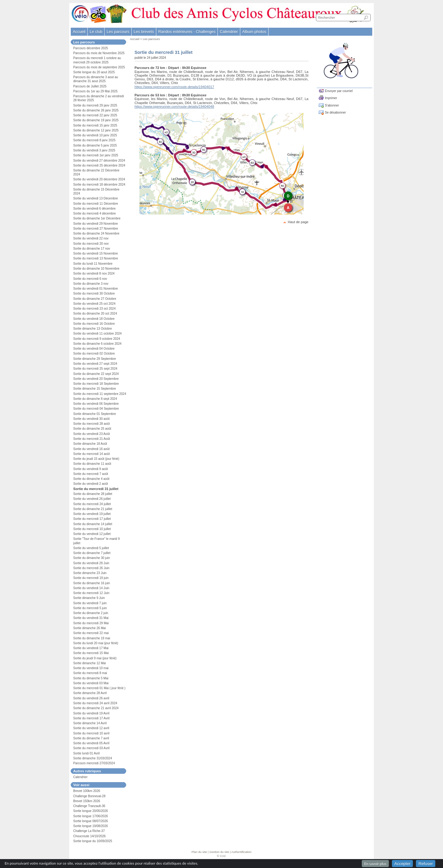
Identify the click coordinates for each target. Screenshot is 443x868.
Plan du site (199, 852)
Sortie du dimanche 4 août (91, 479)
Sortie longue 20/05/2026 (91, 811)
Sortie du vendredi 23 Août (92, 434)
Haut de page (298, 222)
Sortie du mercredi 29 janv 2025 (95, 105)
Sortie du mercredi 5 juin (90, 608)
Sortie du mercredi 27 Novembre (96, 229)
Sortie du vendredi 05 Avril (91, 743)
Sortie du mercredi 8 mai (90, 673)
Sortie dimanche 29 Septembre (95, 359)
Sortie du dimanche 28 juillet (93, 494)
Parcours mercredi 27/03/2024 (94, 763)
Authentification (241, 852)
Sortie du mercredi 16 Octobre (94, 324)
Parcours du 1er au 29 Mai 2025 (95, 91)
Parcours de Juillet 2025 (90, 86)
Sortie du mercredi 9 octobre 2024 (97, 339)
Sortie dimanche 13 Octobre (93, 329)
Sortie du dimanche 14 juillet (93, 524)
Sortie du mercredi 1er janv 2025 (96, 155)
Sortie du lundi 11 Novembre (93, 264)
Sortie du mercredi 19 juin (91, 578)
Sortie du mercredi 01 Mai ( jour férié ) (99, 688)
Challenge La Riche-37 (89, 831)
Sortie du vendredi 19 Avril (91, 713)
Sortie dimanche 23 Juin (90, 573)
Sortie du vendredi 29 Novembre (96, 224)
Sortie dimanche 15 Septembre (95, 389)
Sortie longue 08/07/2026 (91, 821)
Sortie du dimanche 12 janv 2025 (96, 130)
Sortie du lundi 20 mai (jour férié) (96, 643)
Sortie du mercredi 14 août (92, 454)
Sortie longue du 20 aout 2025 (94, 72)
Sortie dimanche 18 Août (90, 444)
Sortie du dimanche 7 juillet (92, 553)
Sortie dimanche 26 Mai (90, 628)
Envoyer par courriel (339, 91)
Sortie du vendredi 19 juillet (92, 514)
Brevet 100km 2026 (87, 791)
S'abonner (332, 105)
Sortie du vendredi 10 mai (91, 668)
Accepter (403, 864)
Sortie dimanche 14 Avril (90, 723)
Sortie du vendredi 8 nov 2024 (94, 273)
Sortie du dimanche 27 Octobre (95, 299)
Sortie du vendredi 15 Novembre (96, 253)
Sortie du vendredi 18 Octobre (94, 319)
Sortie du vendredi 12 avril (91, 728)
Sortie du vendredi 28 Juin (91, 563)
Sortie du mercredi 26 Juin (91, 568)
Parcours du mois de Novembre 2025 (99, 53)
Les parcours (151, 39)
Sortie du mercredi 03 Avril (91, 748)
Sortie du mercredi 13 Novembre (96, 258)
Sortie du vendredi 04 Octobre (94, 349)
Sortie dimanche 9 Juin (89, 598)
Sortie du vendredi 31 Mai (91, 618)
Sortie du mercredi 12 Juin (91, 593)
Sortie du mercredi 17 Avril (91, 718)
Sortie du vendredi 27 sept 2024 (95, 364)
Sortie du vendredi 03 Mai (91, 683)
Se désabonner (335, 113)
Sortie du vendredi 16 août (91, 449)
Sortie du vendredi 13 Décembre (96, 198)
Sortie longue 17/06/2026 (91, 816)
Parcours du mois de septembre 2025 (99, 67)
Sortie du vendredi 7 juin (90, 603)
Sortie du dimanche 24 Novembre (96, 233)
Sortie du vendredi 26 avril (91, 698)
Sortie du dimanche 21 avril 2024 (96, 708)
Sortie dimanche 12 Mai (90, 663)
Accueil (79, 32)
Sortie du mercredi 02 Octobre (94, 354)
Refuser (426, 864)
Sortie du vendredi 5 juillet (91, 548)
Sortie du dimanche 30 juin (92, 558)
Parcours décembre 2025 (91, 48)
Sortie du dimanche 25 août (92, 429)
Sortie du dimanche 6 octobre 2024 (97, 344)
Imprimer (331, 98)
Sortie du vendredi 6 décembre (94, 209)
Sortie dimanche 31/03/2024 (93, 758)
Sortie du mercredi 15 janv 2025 (95, 125)
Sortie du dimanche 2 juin (91, 613)
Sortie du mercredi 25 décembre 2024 (99, 165)
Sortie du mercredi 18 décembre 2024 (99, 185)
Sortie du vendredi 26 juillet (92, 499)
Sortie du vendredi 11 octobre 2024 (97, 334)
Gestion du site (219, 852)
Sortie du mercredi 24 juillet (92, 504)
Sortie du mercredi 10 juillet (92, 529)
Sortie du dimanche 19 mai (92, 638)
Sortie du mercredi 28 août (92, 424)
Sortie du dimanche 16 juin (92, 583)
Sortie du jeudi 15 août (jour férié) (96, 459)
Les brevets (144, 32)
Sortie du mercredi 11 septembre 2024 (100, 394)
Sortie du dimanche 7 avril (91, 738)
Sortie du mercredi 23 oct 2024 (94, 309)
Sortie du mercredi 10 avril (91, 733)
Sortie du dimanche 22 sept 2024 (96, 374)
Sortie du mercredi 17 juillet (92, 519)
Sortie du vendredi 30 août (91, 419)
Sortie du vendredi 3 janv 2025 (94, 150)
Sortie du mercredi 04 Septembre (96, 409)
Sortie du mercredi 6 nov (90, 279)
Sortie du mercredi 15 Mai (91, 653)
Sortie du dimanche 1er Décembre (97, 218)
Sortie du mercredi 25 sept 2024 (95, 369)
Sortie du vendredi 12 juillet (92, 534)
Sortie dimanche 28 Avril (90, 693)
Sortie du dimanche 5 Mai (91, 678)
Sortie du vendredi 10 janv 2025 (95, 135)
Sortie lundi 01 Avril (86, 753)
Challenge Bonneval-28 (89, 796)
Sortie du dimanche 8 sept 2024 (95, 399)
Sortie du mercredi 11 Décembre (96, 204)
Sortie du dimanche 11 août (92, 464)
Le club (96, 32)
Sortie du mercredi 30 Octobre (94, 293)
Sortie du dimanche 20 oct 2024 (95, 313)
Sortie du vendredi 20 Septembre (96, 379)
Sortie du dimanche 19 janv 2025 (96, 120)
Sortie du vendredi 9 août (91, 469)
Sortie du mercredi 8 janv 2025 (94, 140)
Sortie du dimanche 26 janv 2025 (96, 110)
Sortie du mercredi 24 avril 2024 (95, 703)
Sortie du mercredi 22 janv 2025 (95, 115)
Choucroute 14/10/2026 (89, 836)
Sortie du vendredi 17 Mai (91, 648)
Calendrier (229, 32)
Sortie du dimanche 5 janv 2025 (95, 145)
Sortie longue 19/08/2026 (91, 826)
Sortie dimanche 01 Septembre (95, 414)
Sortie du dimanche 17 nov (92, 249)
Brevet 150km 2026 (87, 801)
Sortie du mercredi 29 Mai (91, 623)
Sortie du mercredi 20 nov (91, 244)
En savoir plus (375, 864)
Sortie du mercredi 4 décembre (94, 213)
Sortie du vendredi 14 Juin (91, 588)
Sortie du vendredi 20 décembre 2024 (99, 179)
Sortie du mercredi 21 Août (92, 439)
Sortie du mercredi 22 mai (91, 633)
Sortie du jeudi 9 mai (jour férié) (95, 658)
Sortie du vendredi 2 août (91, 484)
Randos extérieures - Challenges (187, 32)
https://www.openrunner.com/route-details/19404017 (174, 87)
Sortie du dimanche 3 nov (91, 284)
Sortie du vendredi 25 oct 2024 (94, 304)
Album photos (254, 32)
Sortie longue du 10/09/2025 (93, 841)
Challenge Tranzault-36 (89, 806)
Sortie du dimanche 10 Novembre (96, 269)
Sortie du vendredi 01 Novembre (96, 289)
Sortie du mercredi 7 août (91, 474)
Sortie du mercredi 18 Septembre (96, 384)
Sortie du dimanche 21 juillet (93, 509)
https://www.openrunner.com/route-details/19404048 (174, 106)
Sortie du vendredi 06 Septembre (96, 404)
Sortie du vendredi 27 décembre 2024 (99, 161)
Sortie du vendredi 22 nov (91, 238)
